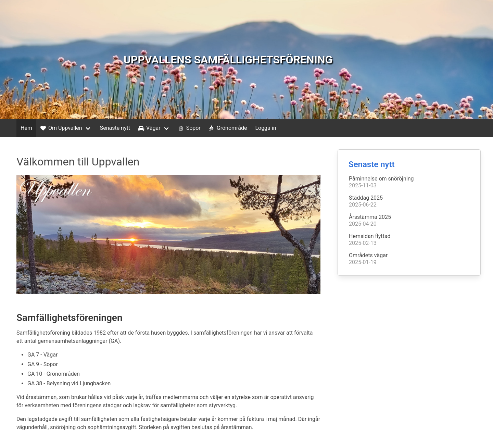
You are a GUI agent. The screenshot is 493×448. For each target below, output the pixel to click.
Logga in (266, 128)
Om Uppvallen (61, 128)
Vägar (149, 128)
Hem (26, 128)
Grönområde (227, 128)
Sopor (189, 128)
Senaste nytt (115, 128)
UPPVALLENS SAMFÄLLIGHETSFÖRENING (228, 60)
